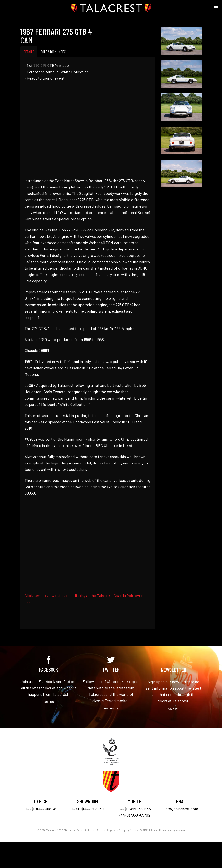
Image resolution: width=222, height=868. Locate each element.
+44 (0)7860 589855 (134, 809)
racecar (180, 830)
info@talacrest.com (181, 809)
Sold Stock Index (53, 52)
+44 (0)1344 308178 (41, 809)
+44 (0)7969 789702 (134, 815)
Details (29, 52)
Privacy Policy (158, 830)
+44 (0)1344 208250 (88, 809)
